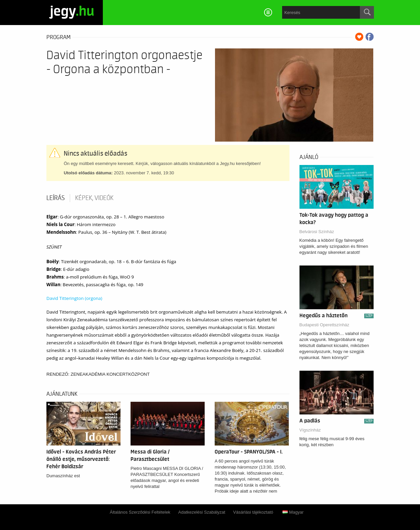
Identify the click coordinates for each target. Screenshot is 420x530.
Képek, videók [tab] (94, 198)
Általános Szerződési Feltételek (140, 512)
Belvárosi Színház (317, 232)
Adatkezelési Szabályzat (202, 512)
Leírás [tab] (56, 198)
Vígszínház (310, 430)
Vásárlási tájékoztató (253, 512)
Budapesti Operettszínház (325, 325)
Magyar (293, 512)
